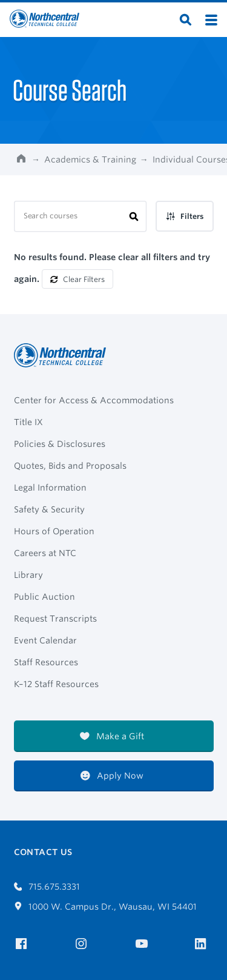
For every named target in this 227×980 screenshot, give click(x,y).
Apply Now (112, 776)
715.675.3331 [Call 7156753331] (47, 887)
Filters (185, 216)
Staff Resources (46, 662)
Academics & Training (90, 159)
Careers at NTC (45, 553)
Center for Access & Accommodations (94, 400)
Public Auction (44, 597)
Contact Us (43, 852)
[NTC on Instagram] (83, 944)
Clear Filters (77, 279)
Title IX (28, 422)
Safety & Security (49, 509)
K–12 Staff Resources (56, 684)
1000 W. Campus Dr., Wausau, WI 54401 (106, 907)
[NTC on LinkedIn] (204, 945)
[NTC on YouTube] (144, 944)
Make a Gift (112, 736)
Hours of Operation (54, 531)
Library (28, 575)
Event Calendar (45, 640)
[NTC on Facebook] (23, 944)
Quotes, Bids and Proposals (70, 466)
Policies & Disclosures (60, 444)
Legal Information (50, 488)
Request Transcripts (55, 619)
